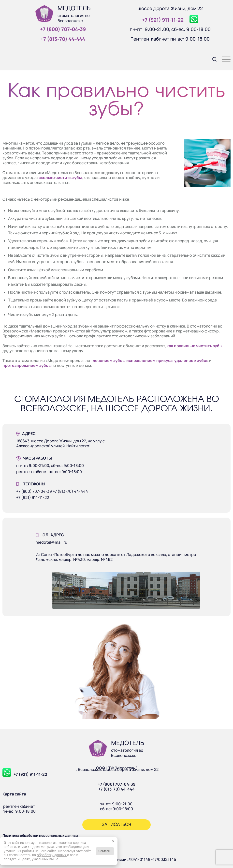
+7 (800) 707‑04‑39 (63, 29)
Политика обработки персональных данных (40, 835)
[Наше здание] (126, 590)
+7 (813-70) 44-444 (116, 789)
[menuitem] (212, 59)
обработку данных (52, 855)
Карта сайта (14, 794)
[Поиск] (212, 59)
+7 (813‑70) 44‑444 (63, 39)
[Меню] (224, 59)
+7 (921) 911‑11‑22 (163, 20)
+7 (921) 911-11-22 (30, 774)
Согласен (105, 851)
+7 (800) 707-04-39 (117, 784)
